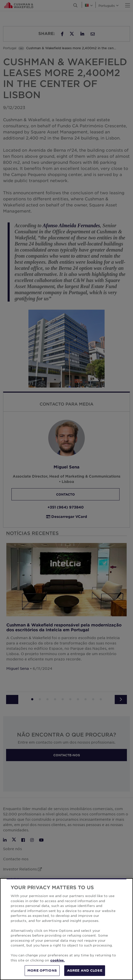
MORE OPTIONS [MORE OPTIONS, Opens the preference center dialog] (42, 970)
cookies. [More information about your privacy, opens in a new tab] (57, 960)
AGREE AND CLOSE (85, 970)
